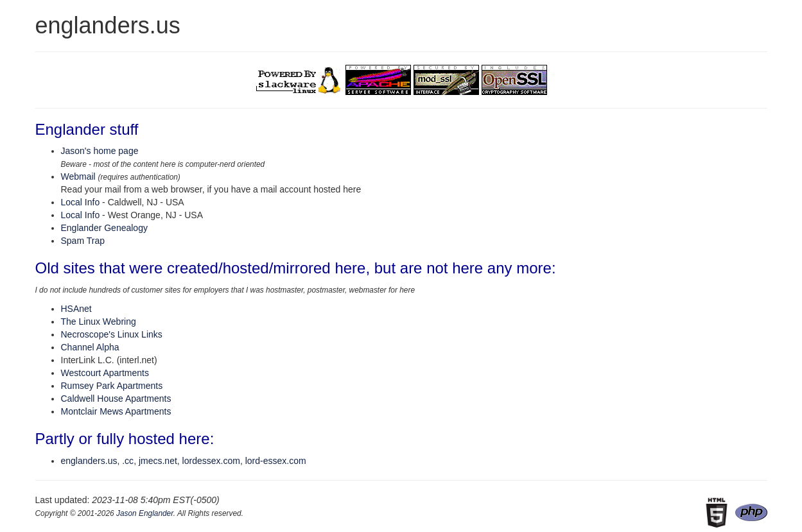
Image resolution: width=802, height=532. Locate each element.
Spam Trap (83, 241)
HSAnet (76, 309)
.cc (128, 461)
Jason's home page (100, 151)
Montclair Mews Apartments (116, 411)
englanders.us (89, 461)
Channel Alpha (90, 347)
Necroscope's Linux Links (112, 334)
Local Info (81, 202)
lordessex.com (211, 461)
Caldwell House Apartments (116, 399)
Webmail (78, 176)
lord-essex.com (276, 461)
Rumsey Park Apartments (112, 386)
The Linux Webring (99, 322)
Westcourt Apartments (105, 373)
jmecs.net (158, 461)
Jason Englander (145, 513)
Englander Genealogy (104, 228)
